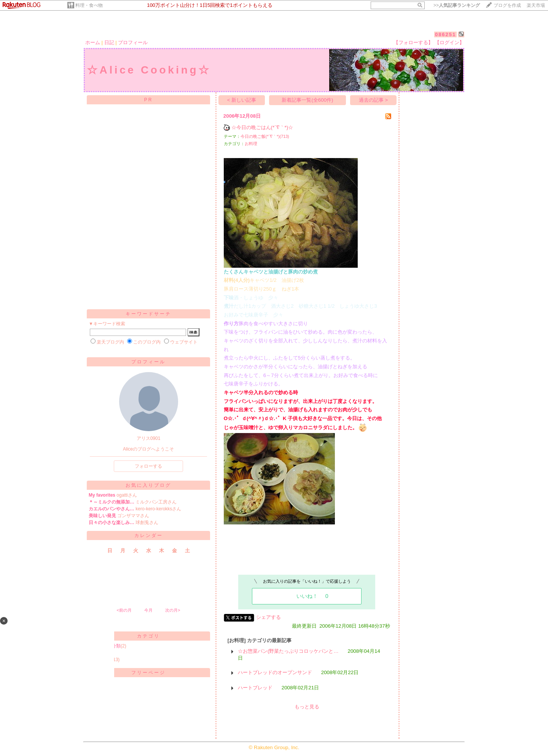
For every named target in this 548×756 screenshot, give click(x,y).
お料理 (251, 144)
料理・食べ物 (89, 5)
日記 (109, 42)
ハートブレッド (255, 688)
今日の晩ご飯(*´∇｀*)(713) (265, 136)
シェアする (268, 617)
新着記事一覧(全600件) (307, 100)
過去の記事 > (374, 100)
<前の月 (124, 610)
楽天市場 (536, 5)
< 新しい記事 (242, 100)
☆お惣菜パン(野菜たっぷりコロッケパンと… (288, 651)
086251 (445, 34)
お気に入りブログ (148, 485)
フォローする (148, 466)
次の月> (173, 610)
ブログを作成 (507, 5)
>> (457, 5)
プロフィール (133, 42)
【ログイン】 (449, 42)
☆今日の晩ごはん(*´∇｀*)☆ (262, 127)
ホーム (93, 42)
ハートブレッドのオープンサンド (275, 672)
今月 (148, 610)
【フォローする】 (413, 42)
